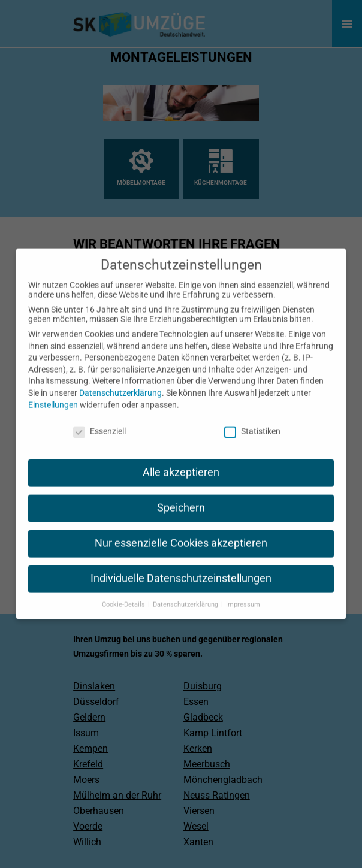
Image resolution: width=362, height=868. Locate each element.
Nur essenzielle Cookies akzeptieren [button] (181, 533)
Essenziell (99, 421)
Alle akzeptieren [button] (181, 462)
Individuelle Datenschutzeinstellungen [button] (181, 568)
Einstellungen (53, 394)
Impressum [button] (243, 594)
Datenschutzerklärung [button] (186, 594)
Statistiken (252, 421)
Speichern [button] (181, 497)
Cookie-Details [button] (124, 594)
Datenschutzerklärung (120, 382)
